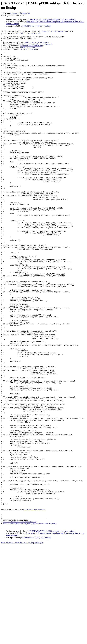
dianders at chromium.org (32, 49)
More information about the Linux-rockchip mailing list (22, 642)
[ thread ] (32, 26)
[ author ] (47, 26)
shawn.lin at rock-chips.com (54, 32)
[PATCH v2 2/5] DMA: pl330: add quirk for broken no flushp (53, 19)
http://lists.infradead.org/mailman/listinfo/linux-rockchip (30, 622)
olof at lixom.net (29, 53)
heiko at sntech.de (30, 51)
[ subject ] (40, 26)
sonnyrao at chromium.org (20, 13)
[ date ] (25, 26)
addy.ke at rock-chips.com (28, 34)
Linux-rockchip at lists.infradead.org (20, 620)
